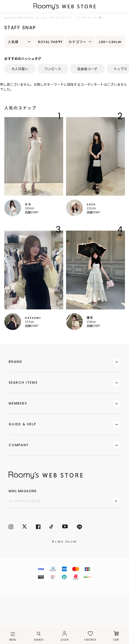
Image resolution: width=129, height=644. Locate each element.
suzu (91, 204)
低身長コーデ (87, 69)
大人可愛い (20, 69)
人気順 (13, 42)
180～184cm (110, 42)
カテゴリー (78, 42)
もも (28, 204)
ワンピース (53, 69)
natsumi (33, 317)
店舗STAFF (32, 212)
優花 (90, 317)
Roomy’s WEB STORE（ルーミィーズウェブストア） (39, 17)
